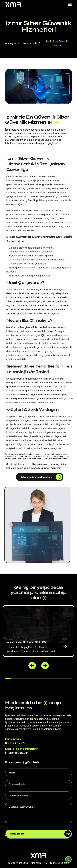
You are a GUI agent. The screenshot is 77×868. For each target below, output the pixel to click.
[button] (32, 666)
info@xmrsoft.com (17, 753)
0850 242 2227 (15, 743)
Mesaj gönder (40, 834)
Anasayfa (10, 43)
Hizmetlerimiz (29, 43)
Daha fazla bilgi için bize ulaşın (41, 477)
